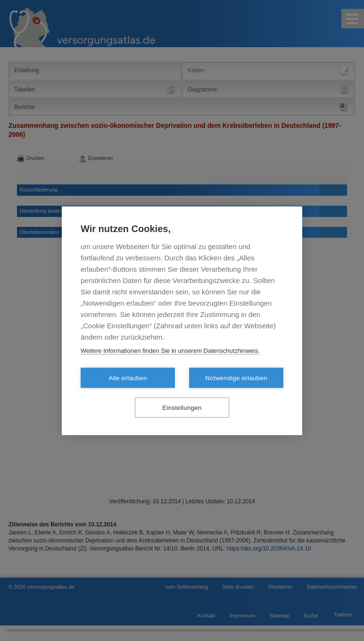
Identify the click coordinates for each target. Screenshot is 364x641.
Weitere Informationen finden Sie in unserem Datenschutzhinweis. (170, 350)
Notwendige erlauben (236, 378)
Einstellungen (182, 407)
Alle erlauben (128, 378)
